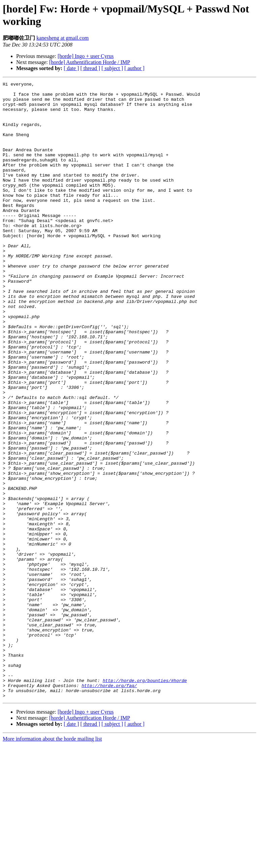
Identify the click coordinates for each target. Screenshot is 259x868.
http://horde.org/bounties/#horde (145, 801)
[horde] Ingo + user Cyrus (86, 56)
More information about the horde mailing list (52, 862)
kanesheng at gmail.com (63, 38)
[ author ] (135, 68)
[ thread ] (90, 68)
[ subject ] (112, 68)
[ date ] (71, 68)
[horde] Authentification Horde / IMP (90, 62)
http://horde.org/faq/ (109, 807)
